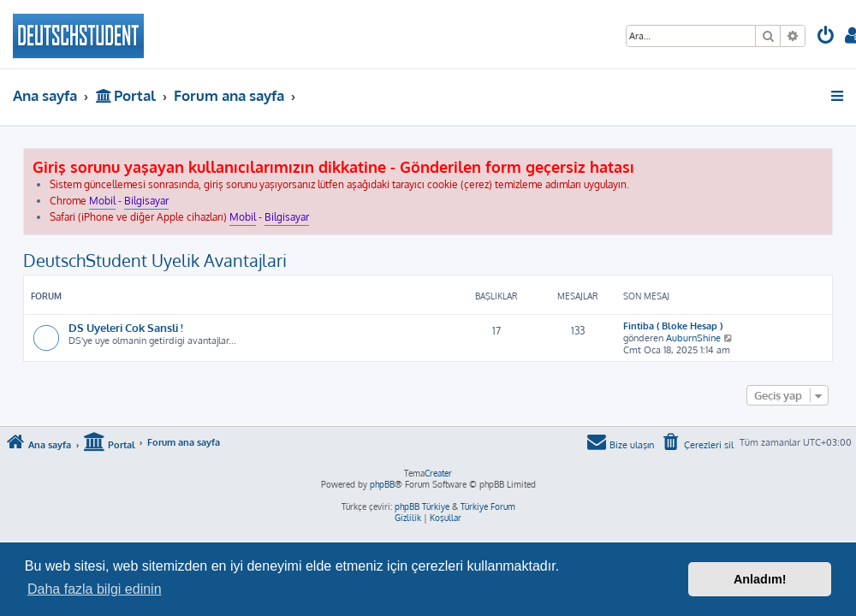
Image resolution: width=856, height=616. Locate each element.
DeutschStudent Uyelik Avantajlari (155, 260)
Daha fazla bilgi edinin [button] (95, 589)
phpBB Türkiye (422, 506)
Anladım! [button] (760, 579)
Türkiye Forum (488, 506)
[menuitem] (826, 37)
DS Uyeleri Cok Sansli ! (126, 327)
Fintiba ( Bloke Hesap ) (673, 326)
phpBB (382, 484)
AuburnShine (693, 338)
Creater (438, 473)
